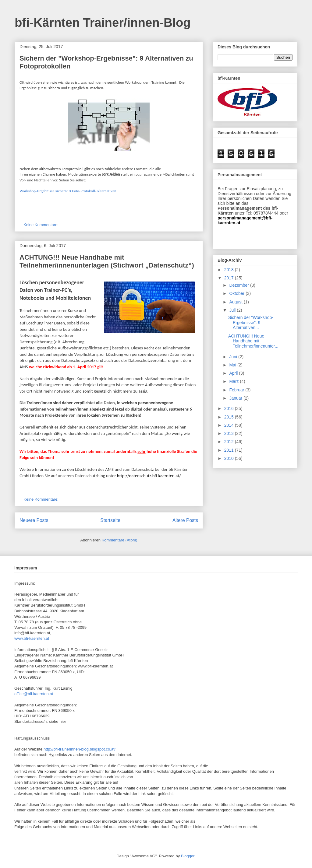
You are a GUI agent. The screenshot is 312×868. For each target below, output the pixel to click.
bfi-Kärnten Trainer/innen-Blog (103, 23)
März (234, 381)
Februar (237, 390)
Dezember (239, 285)
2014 (230, 425)
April (234, 373)
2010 (230, 458)
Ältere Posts (185, 520)
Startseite (110, 520)
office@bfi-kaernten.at (34, 694)
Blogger (188, 856)
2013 (230, 433)
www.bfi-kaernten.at (32, 638)
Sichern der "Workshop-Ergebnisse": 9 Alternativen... (251, 323)
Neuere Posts (34, 520)
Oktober (237, 293)
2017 (230, 278)
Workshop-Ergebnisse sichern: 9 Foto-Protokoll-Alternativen (68, 191)
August (236, 302)
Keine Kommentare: (42, 225)
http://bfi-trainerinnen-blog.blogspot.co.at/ (80, 749)
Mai (233, 365)
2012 (230, 442)
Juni (234, 357)
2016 (230, 408)
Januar (236, 398)
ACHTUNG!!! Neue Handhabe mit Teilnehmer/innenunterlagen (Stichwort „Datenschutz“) (107, 261)
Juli (233, 310)
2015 (230, 417)
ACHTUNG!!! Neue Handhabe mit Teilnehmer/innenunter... (253, 341)
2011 (230, 450)
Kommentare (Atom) (120, 540)
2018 (230, 270)
